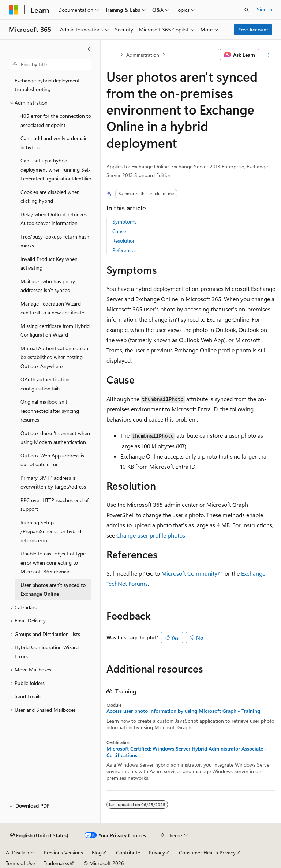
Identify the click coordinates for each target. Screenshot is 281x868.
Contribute (128, 852)
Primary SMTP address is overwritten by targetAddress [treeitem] (53, 482)
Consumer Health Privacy (207, 852)
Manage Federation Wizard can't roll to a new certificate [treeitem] (52, 308)
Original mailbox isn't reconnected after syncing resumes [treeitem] (50, 411)
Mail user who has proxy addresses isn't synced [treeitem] (48, 286)
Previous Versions (63, 852)
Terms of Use (20, 863)
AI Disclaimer (20, 852)
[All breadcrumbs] (113, 55)
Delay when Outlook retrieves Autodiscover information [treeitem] (54, 219)
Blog (97, 852)
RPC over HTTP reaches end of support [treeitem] (55, 505)
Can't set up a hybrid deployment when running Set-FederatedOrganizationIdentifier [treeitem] (56, 169)
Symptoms (124, 222)
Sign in (265, 9)
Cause (119, 231)
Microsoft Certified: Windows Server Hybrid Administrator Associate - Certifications (187, 752)
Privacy (157, 852)
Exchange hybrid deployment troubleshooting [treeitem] (47, 85)
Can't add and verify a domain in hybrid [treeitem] (54, 143)
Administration (143, 55)
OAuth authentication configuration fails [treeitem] (45, 384)
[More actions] (269, 55)
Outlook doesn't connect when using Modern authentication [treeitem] (55, 438)
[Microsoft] (14, 10)
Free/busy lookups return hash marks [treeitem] (55, 241)
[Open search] (247, 10)
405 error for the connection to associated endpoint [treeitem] (56, 120)
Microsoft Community (189, 573)
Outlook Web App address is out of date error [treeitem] (52, 460)
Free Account (253, 29)
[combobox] (50, 64)
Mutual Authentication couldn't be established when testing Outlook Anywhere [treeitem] (56, 357)
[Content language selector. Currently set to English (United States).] (39, 835)
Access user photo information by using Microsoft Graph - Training (183, 711)
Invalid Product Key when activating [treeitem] (49, 263)
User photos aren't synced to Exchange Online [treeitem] (53, 590)
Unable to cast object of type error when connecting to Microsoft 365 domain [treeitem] (53, 562)
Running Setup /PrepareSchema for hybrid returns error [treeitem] (51, 531)
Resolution (124, 241)
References (124, 250)
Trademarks (56, 863)
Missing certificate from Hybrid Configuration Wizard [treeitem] (55, 330)
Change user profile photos (151, 535)
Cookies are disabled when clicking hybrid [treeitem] (50, 197)
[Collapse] (90, 49)
